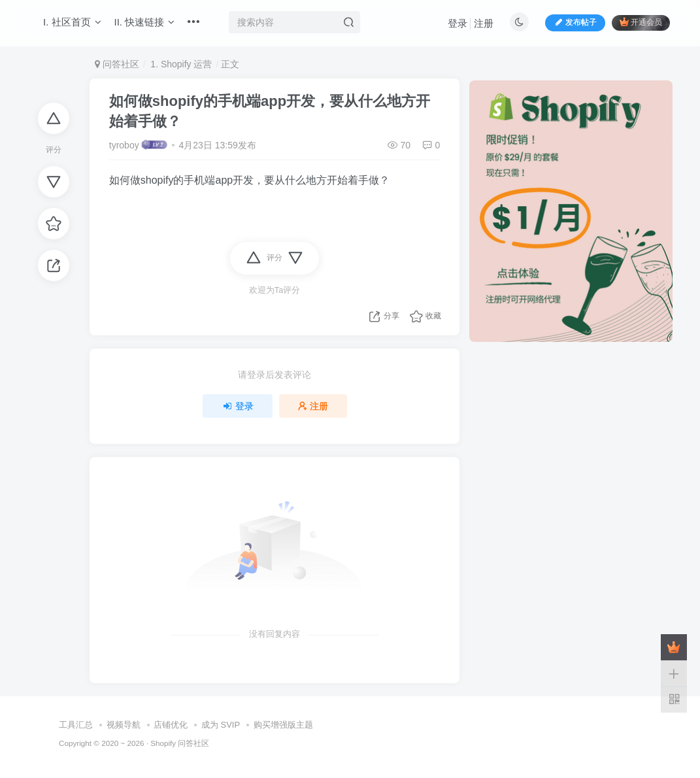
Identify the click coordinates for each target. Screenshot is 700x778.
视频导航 (124, 725)
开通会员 (641, 22)
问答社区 (117, 64)
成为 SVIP (221, 725)
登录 (458, 23)
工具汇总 (76, 725)
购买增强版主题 (283, 725)
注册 (484, 23)
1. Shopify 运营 (180, 64)
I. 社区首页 (72, 22)
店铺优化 (171, 725)
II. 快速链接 (145, 22)
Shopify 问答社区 (180, 743)
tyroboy (124, 145)
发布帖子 (575, 22)
